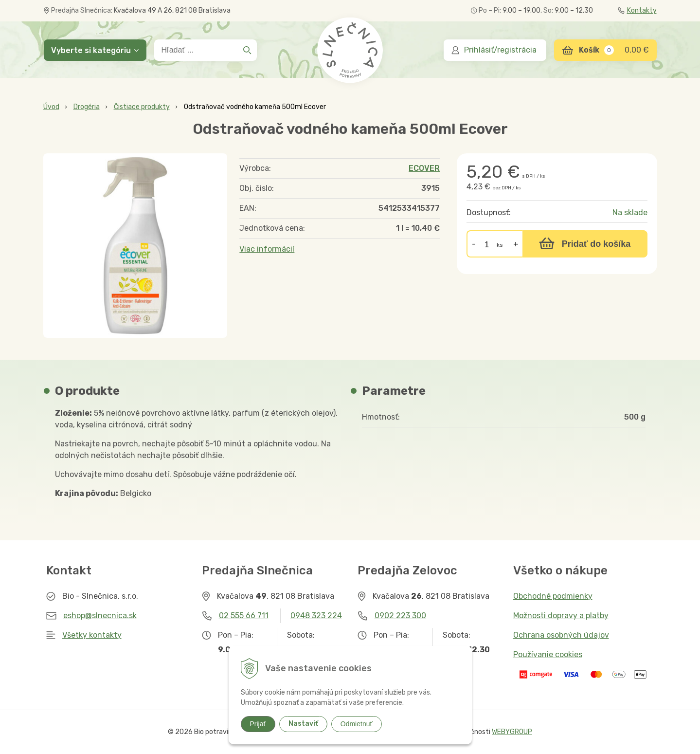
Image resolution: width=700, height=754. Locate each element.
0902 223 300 (400, 616)
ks (500, 245)
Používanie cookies (548, 654)
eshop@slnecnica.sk (100, 616)
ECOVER (424, 168)
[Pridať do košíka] (585, 244)
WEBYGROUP (512, 732)
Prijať (258, 724)
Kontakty (637, 10)
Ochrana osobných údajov (561, 635)
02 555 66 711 (244, 616)
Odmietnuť (357, 724)
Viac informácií (267, 249)
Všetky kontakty (92, 635)
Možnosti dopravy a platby (561, 616)
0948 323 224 (316, 616)
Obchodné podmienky (553, 596)
